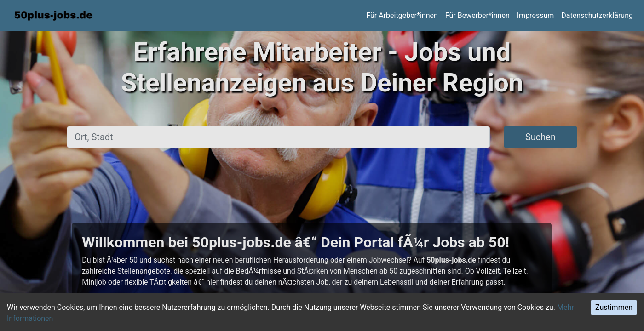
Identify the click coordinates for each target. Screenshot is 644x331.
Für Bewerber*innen (477, 15)
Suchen (540, 137)
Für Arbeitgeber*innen (402, 15)
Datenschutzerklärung (597, 15)
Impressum (536, 15)
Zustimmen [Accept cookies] (614, 307)
